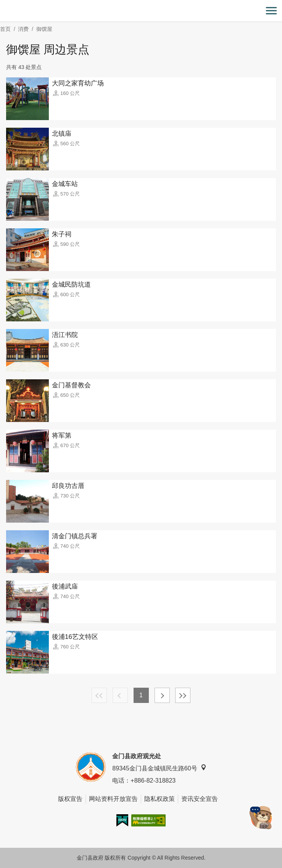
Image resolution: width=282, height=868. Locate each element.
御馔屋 (44, 29)
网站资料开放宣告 (113, 799)
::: (2, 4)
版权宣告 (70, 799)
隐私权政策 (160, 799)
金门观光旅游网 (141, 11)
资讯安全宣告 (200, 799)
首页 (5, 29)
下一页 (162, 695)
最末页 (183, 695)
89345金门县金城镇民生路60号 (159, 768)
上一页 (120, 695)
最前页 (99, 695)
